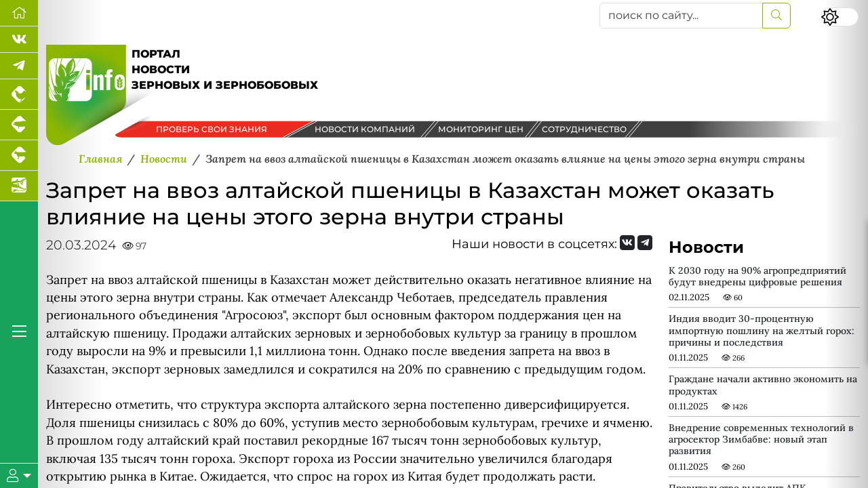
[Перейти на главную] (19, 13)
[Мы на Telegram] (645, 243)
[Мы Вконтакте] (19, 40)
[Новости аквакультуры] (19, 186)
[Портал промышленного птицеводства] (19, 95)
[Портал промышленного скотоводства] (19, 156)
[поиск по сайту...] (681, 16)
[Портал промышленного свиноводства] (19, 125)
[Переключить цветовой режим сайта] (840, 17)
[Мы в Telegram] (19, 66)
